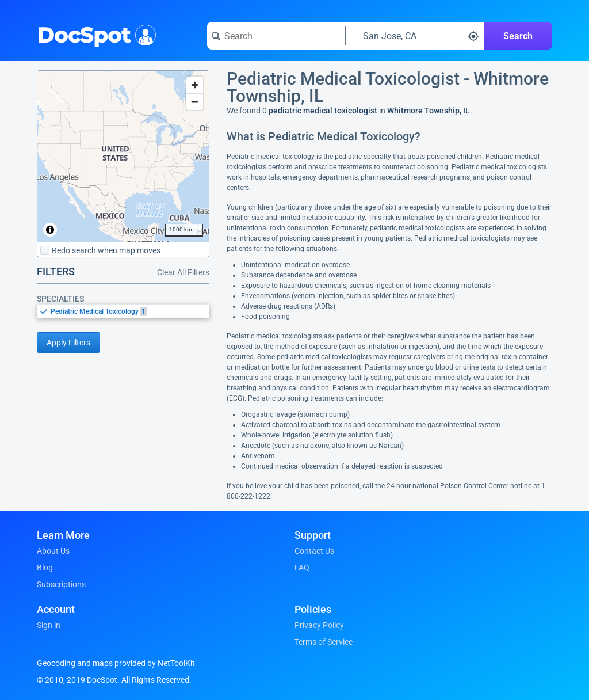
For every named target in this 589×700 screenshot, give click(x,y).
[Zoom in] (195, 85)
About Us (53, 551)
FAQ (302, 568)
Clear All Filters (183, 272)
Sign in (49, 625)
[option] (130, 311)
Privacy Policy (319, 625)
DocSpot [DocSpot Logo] (94, 34)
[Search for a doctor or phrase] (276, 36)
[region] (123, 157)
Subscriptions (61, 584)
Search (518, 36)
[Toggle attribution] (50, 230)
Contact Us (314, 551)
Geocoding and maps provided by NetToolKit (116, 663)
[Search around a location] (415, 36)
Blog (45, 568)
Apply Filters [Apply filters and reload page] (68, 343)
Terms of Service (324, 642)
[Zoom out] (195, 102)
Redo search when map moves (100, 250)
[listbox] (123, 311)
